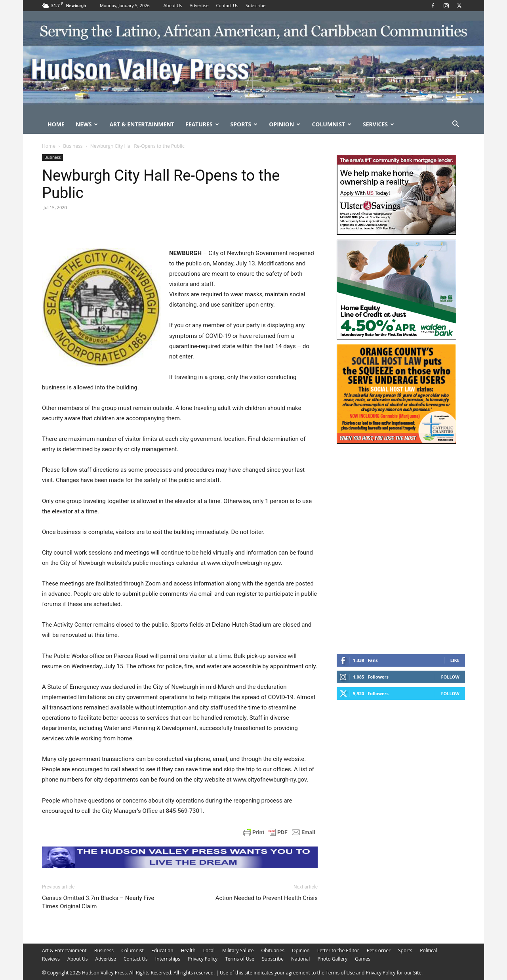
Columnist (332, 124)
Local (209, 950)
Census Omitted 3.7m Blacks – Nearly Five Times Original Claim (98, 902)
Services (378, 124)
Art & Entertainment (142, 124)
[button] (456, 125)
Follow (450, 677)
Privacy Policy (203, 959)
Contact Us (227, 5)
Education (162, 950)
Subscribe (255, 5)
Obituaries (273, 950)
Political (428, 950)
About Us (173, 5)
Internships (168, 959)
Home (56, 124)
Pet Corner (379, 950)
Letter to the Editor (338, 950)
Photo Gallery (332, 959)
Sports (244, 124)
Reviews (51, 959)
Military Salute (238, 950)
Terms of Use (240, 959)
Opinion (285, 124)
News (87, 124)
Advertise (199, 5)
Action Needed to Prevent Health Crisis (267, 898)
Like (455, 660)
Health (188, 950)
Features (202, 124)
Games (363, 959)
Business (73, 146)
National (300, 959)
